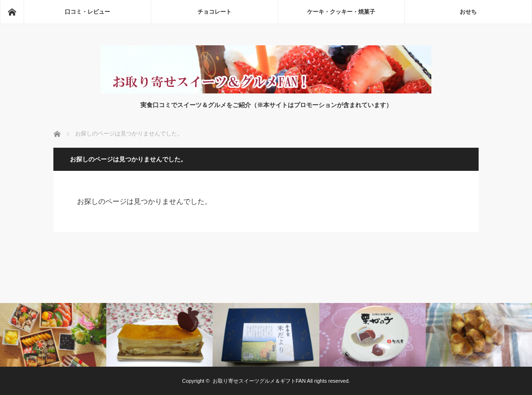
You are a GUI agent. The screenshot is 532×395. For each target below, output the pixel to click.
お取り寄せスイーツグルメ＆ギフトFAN (259, 381)
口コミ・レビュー (87, 12)
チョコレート (215, 12)
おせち (468, 12)
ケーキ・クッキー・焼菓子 (341, 12)
